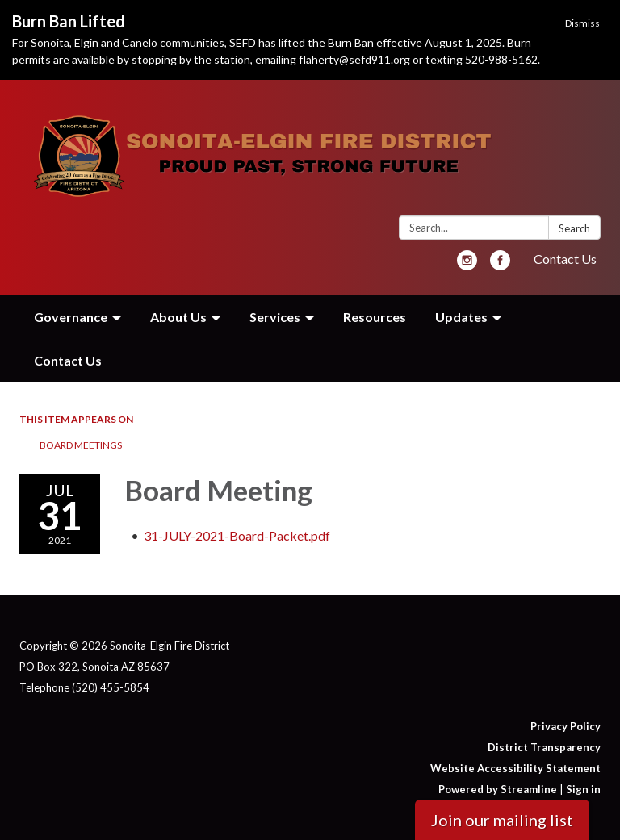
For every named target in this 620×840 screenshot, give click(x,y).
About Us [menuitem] (178, 317)
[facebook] (500, 265)
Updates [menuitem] (461, 317)
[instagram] (467, 265)
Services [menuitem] (275, 317)
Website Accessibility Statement (515, 768)
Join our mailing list (502, 820)
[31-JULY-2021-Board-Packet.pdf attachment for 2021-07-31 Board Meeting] (237, 535)
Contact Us (565, 259)
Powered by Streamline (498, 789)
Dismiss (582, 23)
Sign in (583, 789)
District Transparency (544, 747)
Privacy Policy (566, 726)
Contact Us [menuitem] (68, 360)
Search (574, 228)
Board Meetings (81, 445)
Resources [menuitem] (375, 317)
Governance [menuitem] (71, 317)
